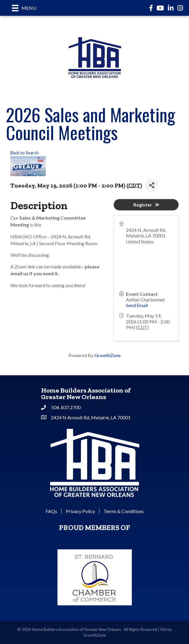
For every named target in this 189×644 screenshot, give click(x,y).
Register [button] (146, 205)
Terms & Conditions (124, 511)
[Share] (152, 185)
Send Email (137, 305)
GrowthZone (107, 355)
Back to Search (25, 153)
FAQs (51, 511)
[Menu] (24, 8)
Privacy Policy (80, 511)
